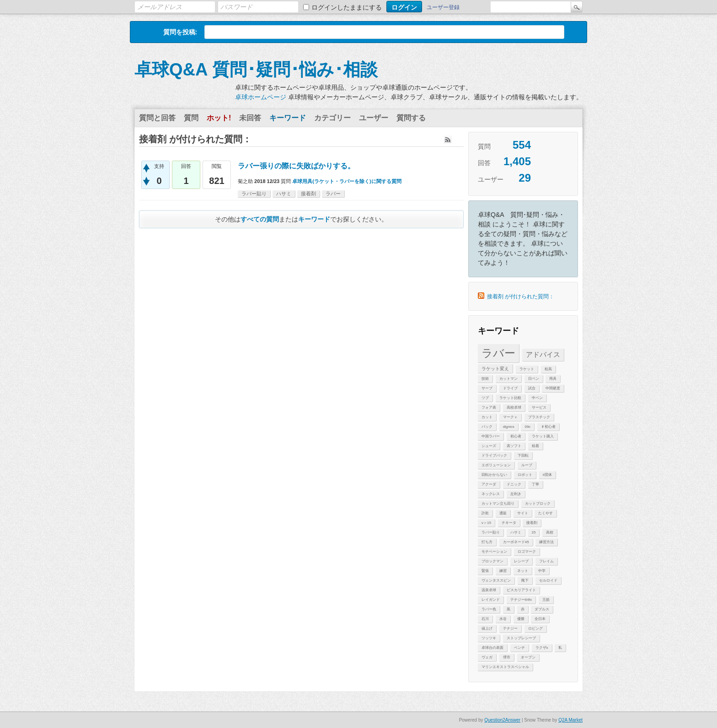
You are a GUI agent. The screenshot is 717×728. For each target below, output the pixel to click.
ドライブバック (494, 456)
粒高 (548, 369)
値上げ (487, 628)
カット (487, 417)
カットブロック (538, 504)
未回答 (250, 118)
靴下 (525, 580)
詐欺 (485, 513)
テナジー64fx (521, 600)
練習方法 (546, 542)
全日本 (540, 619)
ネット (523, 571)
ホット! (219, 118)
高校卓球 (514, 407)
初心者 (516, 436)
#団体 (547, 475)
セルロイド (548, 580)
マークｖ (510, 417)
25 (534, 532)
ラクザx (542, 648)
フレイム (546, 561)
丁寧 (535, 484)
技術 (485, 379)
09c (527, 427)
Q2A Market (570, 720)
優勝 (521, 619)
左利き (516, 494)
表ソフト (514, 446)
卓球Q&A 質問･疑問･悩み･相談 (256, 70)
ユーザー (374, 118)
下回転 (523, 456)
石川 (485, 619)
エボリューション (496, 465)
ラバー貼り (491, 532)
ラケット (527, 369)
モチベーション (494, 552)
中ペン (537, 398)
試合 (532, 388)
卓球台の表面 (492, 648)
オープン (528, 657)
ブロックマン (492, 561)
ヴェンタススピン (496, 580)
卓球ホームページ (261, 97)
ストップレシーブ (521, 638)
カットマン (508, 379)
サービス (539, 407)
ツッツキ (489, 638)
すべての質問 (260, 219)
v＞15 (486, 523)
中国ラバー (491, 436)
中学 (542, 571)
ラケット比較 (510, 398)
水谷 (503, 619)
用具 (553, 379)
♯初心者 (548, 427)
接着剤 (532, 523)
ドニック (514, 484)
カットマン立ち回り (498, 504)
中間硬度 (553, 388)
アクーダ (489, 484)
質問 (191, 118)
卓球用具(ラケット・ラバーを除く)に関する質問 (347, 181)
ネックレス (491, 494)
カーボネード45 (516, 542)
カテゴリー (332, 118)
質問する (411, 118)
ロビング (535, 628)
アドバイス (543, 354)
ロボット (525, 475)
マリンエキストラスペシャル (505, 667)
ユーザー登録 (443, 7)
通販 (503, 513)
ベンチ (519, 648)
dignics (509, 427)
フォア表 (489, 407)
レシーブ (521, 561)
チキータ (509, 523)
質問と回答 (157, 118)
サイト (523, 513)
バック (487, 427)
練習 (503, 571)
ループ (527, 465)
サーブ (487, 388)
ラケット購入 (543, 436)
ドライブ (510, 388)
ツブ (485, 398)
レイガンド (491, 600)
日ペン (534, 379)
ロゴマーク (527, 552)
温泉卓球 (489, 590)
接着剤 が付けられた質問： (521, 297)
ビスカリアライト (521, 590)
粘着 (535, 446)
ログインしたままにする (347, 7)
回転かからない (494, 475)
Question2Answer (502, 720)
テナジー (510, 628)
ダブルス (542, 609)
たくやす (546, 513)
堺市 (507, 657)
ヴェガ (487, 657)
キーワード (288, 118)
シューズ (489, 446)
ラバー (498, 353)
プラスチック (539, 417)
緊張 (485, 571)
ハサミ (516, 532)
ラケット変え (495, 369)
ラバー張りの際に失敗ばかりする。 (296, 166)
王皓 (546, 600)
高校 (550, 532)
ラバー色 (489, 609)
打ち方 (487, 542)
